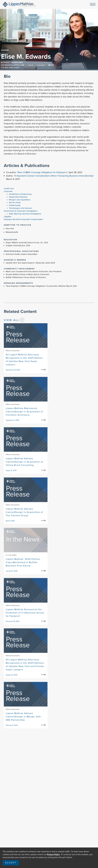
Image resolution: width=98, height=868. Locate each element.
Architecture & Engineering (20, 194)
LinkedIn (41, 65)
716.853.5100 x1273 (10, 68)
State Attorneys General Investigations (25, 214)
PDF (51, 65)
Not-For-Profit (15, 203)
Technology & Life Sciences (20, 208)
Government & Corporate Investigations (21, 211)
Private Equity (15, 205)
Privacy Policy (53, 854)
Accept (11, 863)
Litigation (8, 217)
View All (14, 320)
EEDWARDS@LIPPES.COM (13, 65)
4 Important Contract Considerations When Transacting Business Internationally (54, 176)
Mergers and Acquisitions (20, 200)
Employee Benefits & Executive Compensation (23, 219)
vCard (31, 65)
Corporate (8, 191)
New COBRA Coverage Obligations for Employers (42, 172)
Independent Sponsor (18, 197)
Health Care (9, 189)
